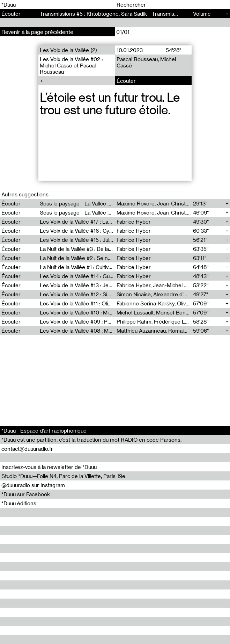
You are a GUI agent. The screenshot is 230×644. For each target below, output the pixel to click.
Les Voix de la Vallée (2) (68, 50)
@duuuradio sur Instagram (33, 485)
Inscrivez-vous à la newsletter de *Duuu (49, 467)
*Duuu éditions (19, 503)
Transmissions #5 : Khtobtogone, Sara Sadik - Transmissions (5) (117, 14)
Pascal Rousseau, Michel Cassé (146, 62)
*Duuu (9, 5)
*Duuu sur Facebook (26, 494)
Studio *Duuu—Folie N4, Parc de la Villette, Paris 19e (63, 476)
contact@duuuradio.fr (27, 449)
